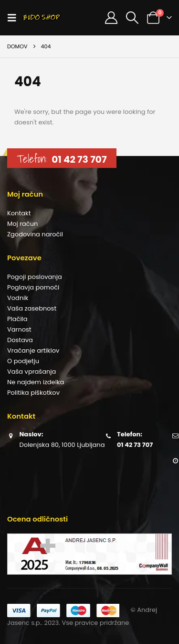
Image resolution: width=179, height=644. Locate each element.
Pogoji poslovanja (35, 277)
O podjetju (23, 361)
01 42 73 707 (79, 159)
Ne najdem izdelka (36, 382)
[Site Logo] (42, 18)
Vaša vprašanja (32, 372)
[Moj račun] (111, 18)
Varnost (19, 329)
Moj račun (22, 224)
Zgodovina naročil (35, 234)
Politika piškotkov (33, 393)
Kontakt (19, 213)
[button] (15, 18)
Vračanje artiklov (33, 350)
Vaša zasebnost (32, 308)
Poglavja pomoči (33, 287)
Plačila (17, 319)
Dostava (20, 340)
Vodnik (18, 298)
